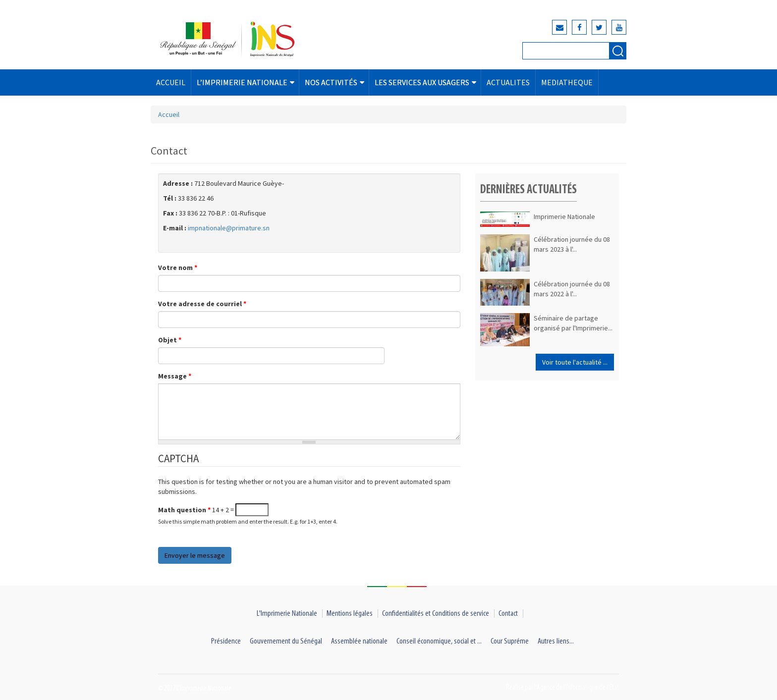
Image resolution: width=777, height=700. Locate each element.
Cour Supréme (510, 641)
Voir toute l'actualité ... (575, 362)
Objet (170, 340)
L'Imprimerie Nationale (287, 614)
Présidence (226, 641)
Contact (508, 614)
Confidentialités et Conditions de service (436, 614)
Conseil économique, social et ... (439, 641)
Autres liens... (556, 641)
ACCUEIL (171, 82)
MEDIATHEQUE (567, 82)
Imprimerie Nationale (564, 216)
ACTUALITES (508, 82)
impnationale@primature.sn (229, 228)
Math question (184, 510)
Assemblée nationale (359, 641)
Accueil (169, 114)
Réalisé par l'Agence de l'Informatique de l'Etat (562, 688)
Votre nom (178, 268)
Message (175, 376)
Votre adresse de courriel (202, 304)
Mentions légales (350, 614)
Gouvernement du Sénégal (286, 641)
